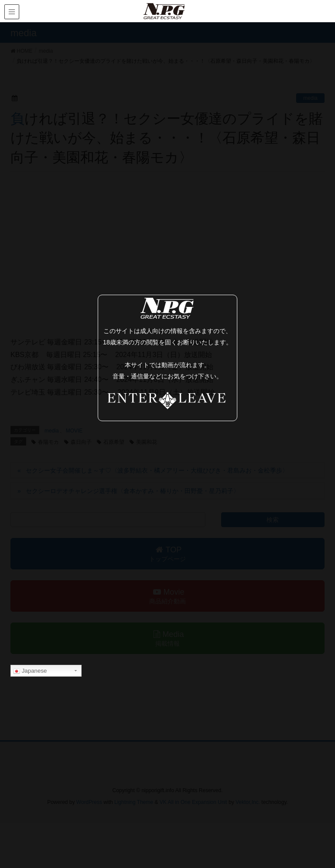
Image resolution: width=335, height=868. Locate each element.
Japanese (30, 671)
